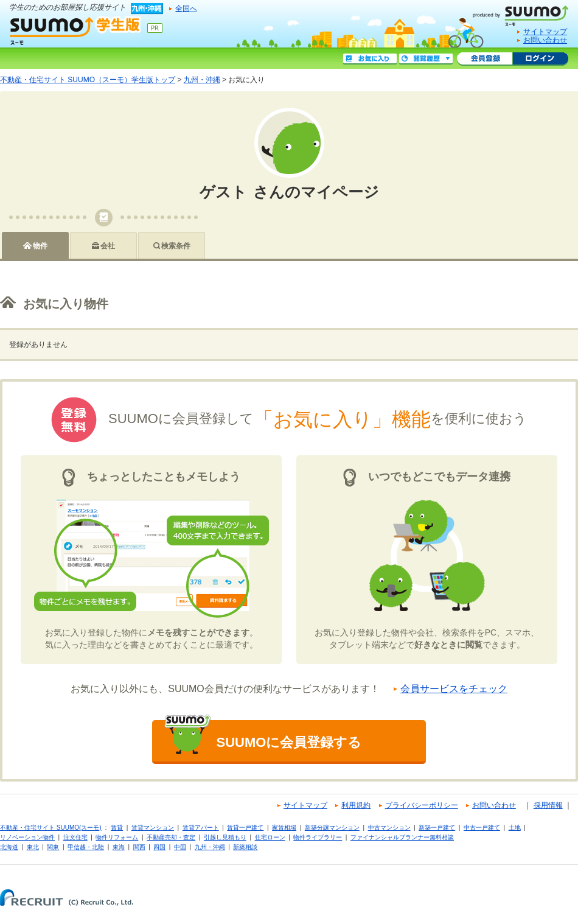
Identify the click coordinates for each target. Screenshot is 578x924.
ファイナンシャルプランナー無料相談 (402, 837)
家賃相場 (284, 828)
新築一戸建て (437, 828)
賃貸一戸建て (245, 828)
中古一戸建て (482, 828)
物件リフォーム (117, 837)
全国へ (186, 9)
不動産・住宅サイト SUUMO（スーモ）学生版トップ (88, 80)
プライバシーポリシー (422, 805)
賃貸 (117, 828)
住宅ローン (270, 837)
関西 (139, 847)
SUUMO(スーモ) (525, 13)
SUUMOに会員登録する (263, 737)
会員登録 (485, 59)
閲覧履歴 (426, 59)
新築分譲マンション (332, 828)
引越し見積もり (225, 837)
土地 (515, 828)
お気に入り (370, 59)
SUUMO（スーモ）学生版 (75, 30)
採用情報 (548, 805)
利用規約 (356, 805)
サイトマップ (545, 32)
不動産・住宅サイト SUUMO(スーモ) (51, 828)
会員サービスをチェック (454, 689)
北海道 (9, 847)
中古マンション (389, 828)
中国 (180, 847)
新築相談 (245, 847)
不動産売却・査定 (171, 837)
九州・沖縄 (202, 80)
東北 (33, 847)
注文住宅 (75, 837)
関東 (53, 847)
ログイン (540, 59)
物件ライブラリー (318, 837)
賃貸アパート (201, 828)
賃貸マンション (153, 828)
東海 (119, 847)
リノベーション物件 (27, 837)
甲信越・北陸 (86, 847)
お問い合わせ (545, 40)
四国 (159, 847)
